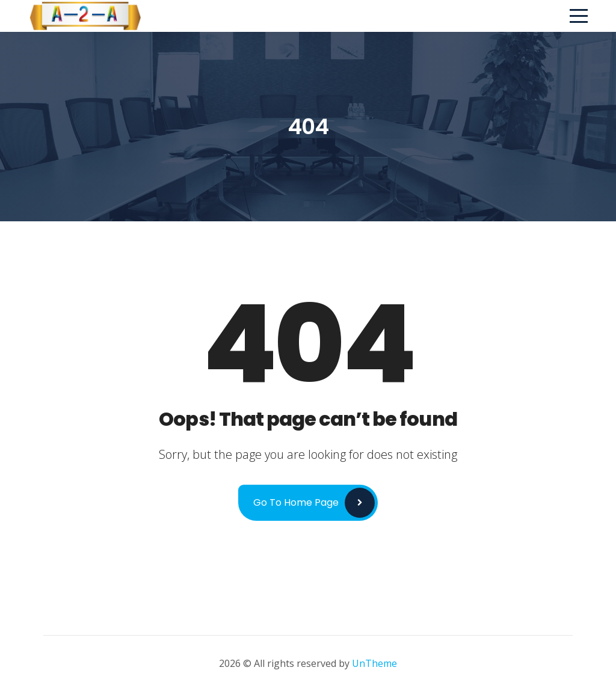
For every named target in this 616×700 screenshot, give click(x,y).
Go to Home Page (296, 502)
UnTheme (374, 663)
